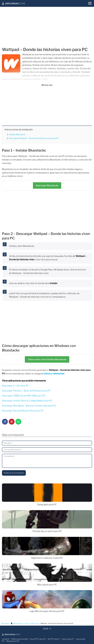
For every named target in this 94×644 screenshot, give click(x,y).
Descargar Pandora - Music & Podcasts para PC (26, 391)
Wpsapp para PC (13, 641)
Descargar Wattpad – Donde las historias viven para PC (34, 138)
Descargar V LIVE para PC (15, 386)
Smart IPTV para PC (38, 639)
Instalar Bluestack (17, 135)
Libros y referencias (54, 374)
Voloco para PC (68, 639)
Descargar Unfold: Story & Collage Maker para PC (27, 401)
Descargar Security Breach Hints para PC (23, 411)
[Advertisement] (47, 27)
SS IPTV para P (54, 639)
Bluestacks (47, 185)
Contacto (6, 639)
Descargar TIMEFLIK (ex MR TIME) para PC (24, 396)
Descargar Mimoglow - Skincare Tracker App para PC (29, 406)
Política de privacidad (20, 639)
